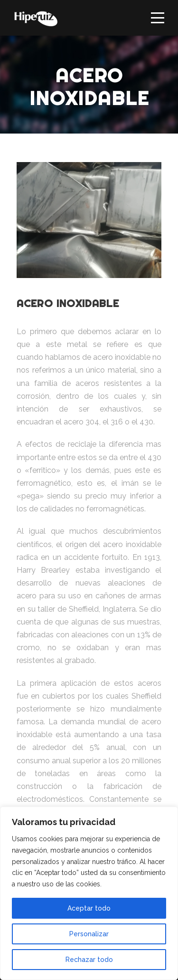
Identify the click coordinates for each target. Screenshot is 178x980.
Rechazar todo (89, 960)
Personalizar (89, 934)
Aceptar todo (89, 908)
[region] (89, 893)
